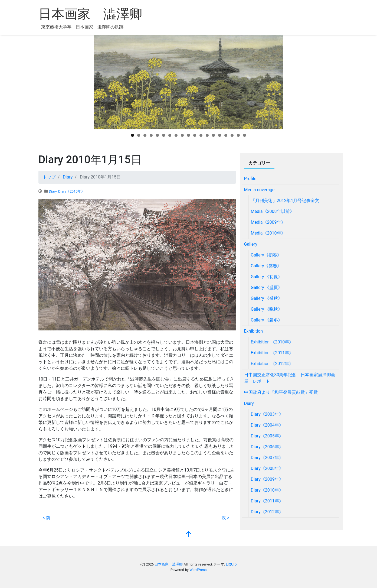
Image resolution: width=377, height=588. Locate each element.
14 (213, 135)
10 (188, 135)
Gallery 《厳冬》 (267, 320)
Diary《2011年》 (267, 501)
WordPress (198, 570)
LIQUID (231, 564)
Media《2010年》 (268, 233)
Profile (250, 179)
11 (195, 135)
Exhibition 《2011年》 (272, 353)
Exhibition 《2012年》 (272, 364)
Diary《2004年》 (267, 425)
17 (232, 135)
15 (220, 135)
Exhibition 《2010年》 (272, 342)
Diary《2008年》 (267, 468)
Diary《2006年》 (267, 447)
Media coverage (259, 190)
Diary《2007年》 (267, 458)
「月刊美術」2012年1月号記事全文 (285, 201)
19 (245, 135)
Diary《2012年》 (267, 512)
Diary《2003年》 (267, 414)
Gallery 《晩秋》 (267, 309)
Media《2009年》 (268, 222)
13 (207, 135)
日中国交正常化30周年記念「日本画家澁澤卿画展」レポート (290, 378)
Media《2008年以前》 (273, 211)
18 (238, 135)
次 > (225, 518)
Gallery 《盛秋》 (267, 298)
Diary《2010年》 (71, 191)
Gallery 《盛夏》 (267, 287)
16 (226, 135)
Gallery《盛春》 (266, 266)
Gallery (251, 244)
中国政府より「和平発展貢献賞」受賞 (281, 392)
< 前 (47, 518)
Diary (53, 191)
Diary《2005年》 (267, 436)
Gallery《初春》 (266, 255)
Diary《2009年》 (267, 479)
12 (201, 135)
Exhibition (254, 331)
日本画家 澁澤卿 (90, 14)
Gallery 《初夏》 (267, 277)
